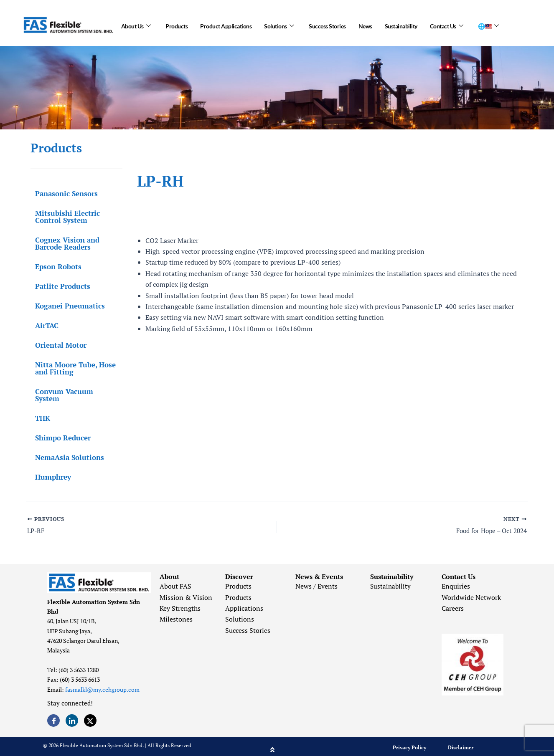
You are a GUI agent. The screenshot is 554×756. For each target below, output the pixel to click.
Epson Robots (54, 267)
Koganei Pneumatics (65, 306)
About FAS (175, 580)
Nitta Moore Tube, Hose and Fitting (71, 368)
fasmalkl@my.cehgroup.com (102, 683)
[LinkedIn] (72, 714)
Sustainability (401, 25)
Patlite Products (58, 286)
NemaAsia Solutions (65, 450)
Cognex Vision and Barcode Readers (63, 243)
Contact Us (447, 25)
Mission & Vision (186, 591)
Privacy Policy (409, 741)
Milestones (176, 613)
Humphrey (48, 470)
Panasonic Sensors (62, 193)
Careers (453, 602)
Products (177, 25)
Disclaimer (461, 741)
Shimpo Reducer (58, 431)
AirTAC (42, 325)
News (365, 25)
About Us (136, 25)
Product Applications (226, 25)
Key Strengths (180, 602)
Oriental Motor (56, 345)
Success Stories (327, 25)
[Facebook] (53, 714)
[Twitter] (90, 714)
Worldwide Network (471, 591)
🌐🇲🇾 (488, 25)
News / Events (316, 580)
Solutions (279, 25)
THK (38, 411)
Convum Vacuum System (73, 391)
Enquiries (456, 580)
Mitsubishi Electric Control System (63, 217)
